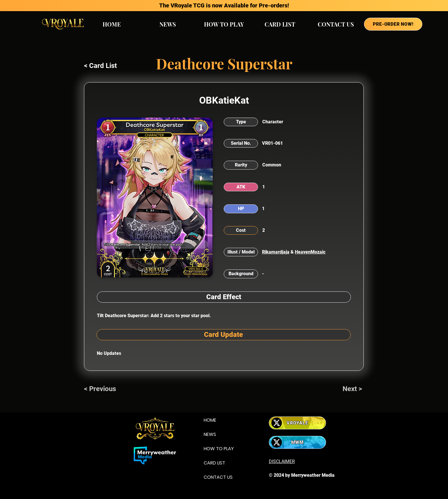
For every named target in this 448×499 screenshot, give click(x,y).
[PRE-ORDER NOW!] (393, 24)
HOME (210, 420)
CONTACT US (218, 477)
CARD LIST (214, 463)
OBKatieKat (224, 100)
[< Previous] (103, 389)
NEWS (210, 434)
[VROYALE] (297, 423)
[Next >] (353, 389)
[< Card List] (103, 66)
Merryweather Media (313, 475)
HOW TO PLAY (219, 449)
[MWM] (297, 442)
